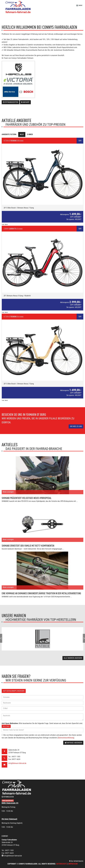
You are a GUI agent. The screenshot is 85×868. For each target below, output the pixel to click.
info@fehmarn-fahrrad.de (17, 763)
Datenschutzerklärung (66, 738)
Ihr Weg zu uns (76, 426)
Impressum (73, 864)
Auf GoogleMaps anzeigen (14, 691)
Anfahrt (25, 102)
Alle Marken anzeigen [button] (73, 658)
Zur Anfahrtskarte (76, 861)
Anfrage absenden (73, 743)
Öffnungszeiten (11, 102)
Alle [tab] (22, 134)
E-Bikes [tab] (30, 134)
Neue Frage (6, 726)
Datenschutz (62, 864)
